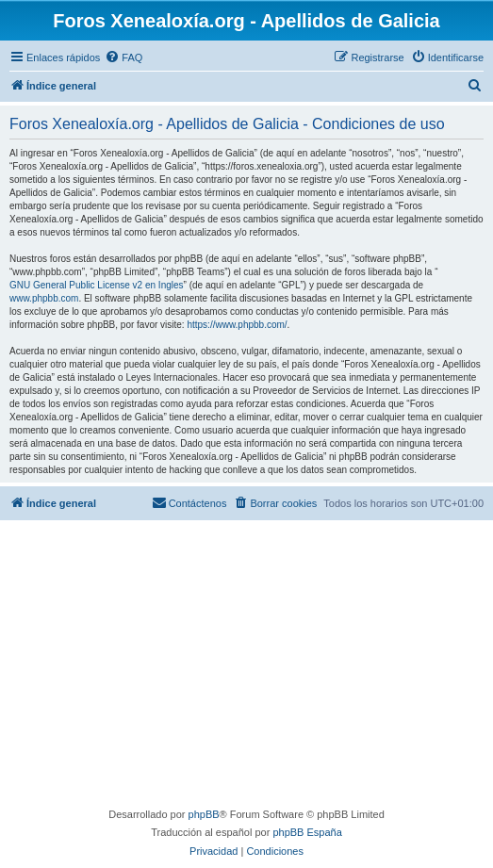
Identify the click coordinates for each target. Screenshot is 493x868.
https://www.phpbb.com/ (237, 325)
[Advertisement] (248, 666)
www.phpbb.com (44, 298)
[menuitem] (123, 57)
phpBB (204, 814)
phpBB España (307, 832)
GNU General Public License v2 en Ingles (97, 285)
